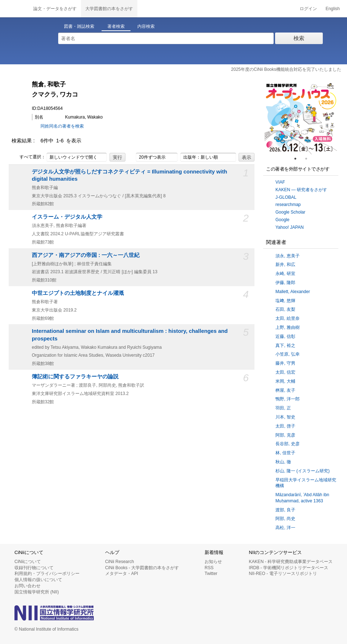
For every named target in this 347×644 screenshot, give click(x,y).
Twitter (211, 574)
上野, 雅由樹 (288, 327)
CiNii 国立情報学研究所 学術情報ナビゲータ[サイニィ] (14, 9)
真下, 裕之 (285, 345)
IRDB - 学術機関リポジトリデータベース (289, 568)
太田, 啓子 (285, 426)
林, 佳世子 (285, 453)
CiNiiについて (28, 562)
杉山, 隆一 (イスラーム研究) (303, 471)
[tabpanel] (301, 118)
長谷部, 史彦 (288, 444)
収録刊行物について (34, 568)
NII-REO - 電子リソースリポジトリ (283, 574)
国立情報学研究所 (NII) (37, 592)
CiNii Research (120, 562)
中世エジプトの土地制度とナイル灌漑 (78, 293)
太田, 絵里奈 (288, 318)
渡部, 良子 (285, 510)
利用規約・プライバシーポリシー (47, 574)
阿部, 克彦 (285, 435)
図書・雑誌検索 (79, 26)
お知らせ (213, 562)
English (333, 9)
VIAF (280, 182)
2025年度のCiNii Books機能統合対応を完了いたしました (286, 69)
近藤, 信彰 (285, 336)
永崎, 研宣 (285, 274)
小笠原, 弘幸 (288, 354)
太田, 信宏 (285, 372)
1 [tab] (298, 159)
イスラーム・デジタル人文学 (67, 217)
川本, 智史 (285, 417)
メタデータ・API (122, 574)
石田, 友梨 (285, 309)
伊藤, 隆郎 (285, 283)
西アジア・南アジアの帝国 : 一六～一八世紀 (86, 255)
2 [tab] (309, 159)
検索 (299, 38)
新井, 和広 (285, 265)
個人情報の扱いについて (38, 580)
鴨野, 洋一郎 (288, 399)
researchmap (288, 205)
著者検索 (116, 26)
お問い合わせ (27, 586)
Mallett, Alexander (293, 292)
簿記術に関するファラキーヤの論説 (75, 377)
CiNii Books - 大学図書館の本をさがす (142, 568)
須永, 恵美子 (288, 256)
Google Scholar (290, 212)
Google (282, 220)
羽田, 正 (283, 408)
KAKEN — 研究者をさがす (301, 190)
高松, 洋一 (285, 528)
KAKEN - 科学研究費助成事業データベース (291, 562)
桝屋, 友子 (285, 390)
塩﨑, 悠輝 (285, 301)
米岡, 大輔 (285, 381)
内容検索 (146, 26)
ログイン (308, 9)
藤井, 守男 (285, 363)
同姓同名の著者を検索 (62, 126)
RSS (209, 568)
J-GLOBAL (286, 197)
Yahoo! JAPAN (290, 227)
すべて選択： (29, 157)
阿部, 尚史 (285, 519)
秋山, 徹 (283, 462)
